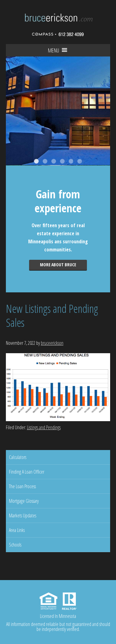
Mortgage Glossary (24, 501)
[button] (54, 50)
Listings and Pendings (44, 427)
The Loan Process (22, 486)
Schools (15, 545)
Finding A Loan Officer (27, 472)
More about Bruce (58, 265)
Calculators (18, 457)
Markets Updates (23, 516)
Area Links (17, 530)
